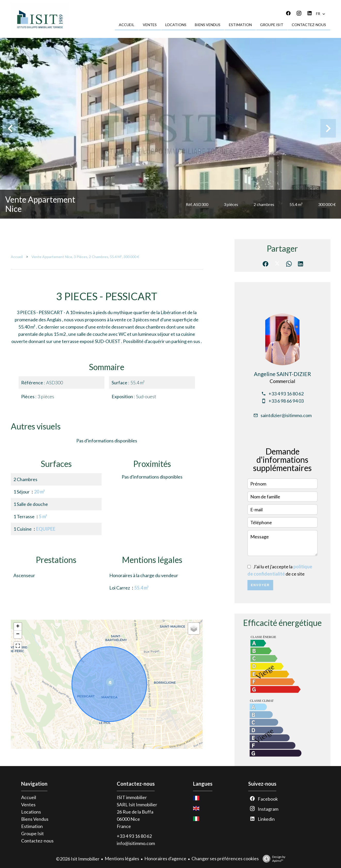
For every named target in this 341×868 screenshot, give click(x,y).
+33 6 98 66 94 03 (286, 401)
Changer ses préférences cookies (225, 858)
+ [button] (18, 627)
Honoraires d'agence (165, 858)
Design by (273, 859)
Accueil (17, 257)
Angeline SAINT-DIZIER (282, 374)
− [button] (18, 634)
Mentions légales (122, 858)
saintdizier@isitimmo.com (286, 415)
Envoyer (260, 585)
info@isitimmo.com (136, 843)
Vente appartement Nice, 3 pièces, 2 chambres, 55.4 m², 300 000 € (85, 257)
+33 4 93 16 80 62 (286, 394)
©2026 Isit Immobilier (78, 859)
